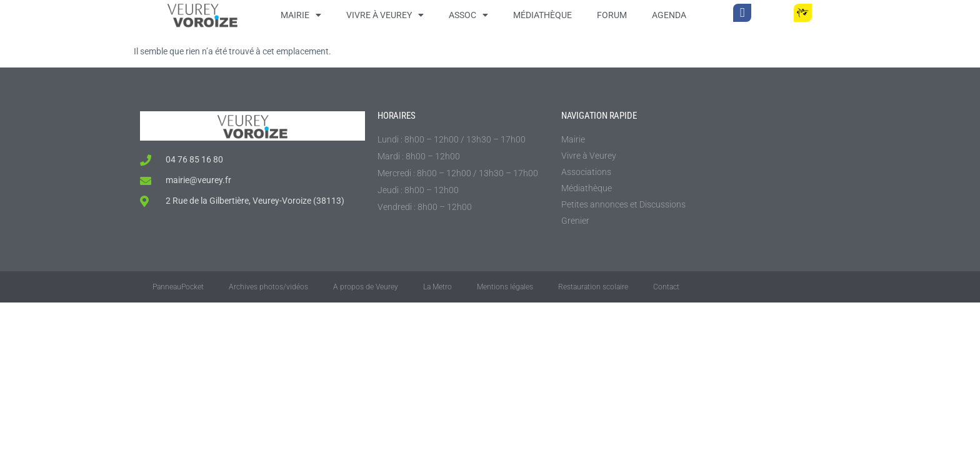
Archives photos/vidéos (268, 287)
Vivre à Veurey (385, 15)
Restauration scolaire (593, 287)
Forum (612, 15)
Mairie (301, 15)
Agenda (669, 15)
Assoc (468, 15)
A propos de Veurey (366, 287)
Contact (666, 287)
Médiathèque (542, 15)
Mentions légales (505, 287)
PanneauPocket (178, 287)
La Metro (437, 287)
